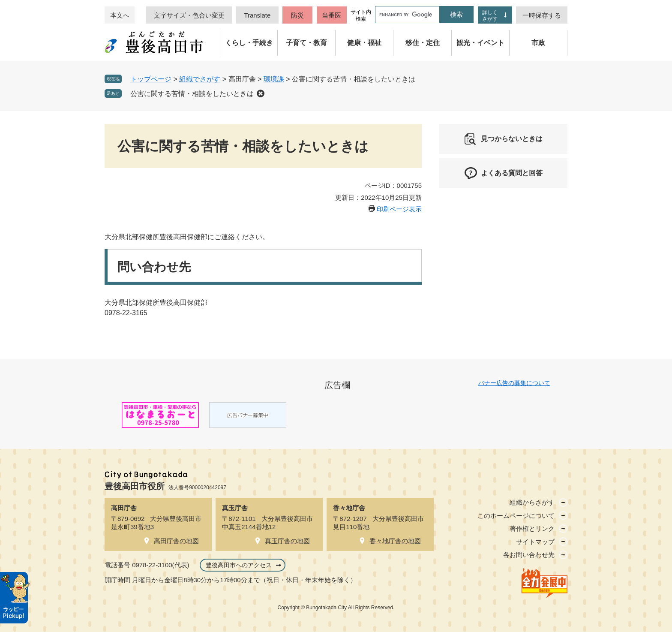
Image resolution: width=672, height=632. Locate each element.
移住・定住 (423, 43)
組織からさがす (532, 502)
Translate (257, 15)
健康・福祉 (364, 43)
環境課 (274, 79)
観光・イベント (480, 43)
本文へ (120, 15)
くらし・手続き (249, 43)
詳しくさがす (490, 16)
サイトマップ (535, 542)
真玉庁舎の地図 (287, 541)
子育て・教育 (306, 43)
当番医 (331, 15)
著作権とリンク (532, 528)
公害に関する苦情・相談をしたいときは (192, 94)
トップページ (151, 79)
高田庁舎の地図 (176, 541)
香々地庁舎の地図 (395, 541)
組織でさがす (200, 79)
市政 (538, 43)
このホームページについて (516, 516)
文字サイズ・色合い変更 (189, 15)
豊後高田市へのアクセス (239, 565)
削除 (261, 93)
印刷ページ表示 (399, 209)
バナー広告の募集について (514, 383)
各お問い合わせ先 (529, 555)
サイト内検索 (361, 15)
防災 (297, 15)
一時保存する (542, 15)
